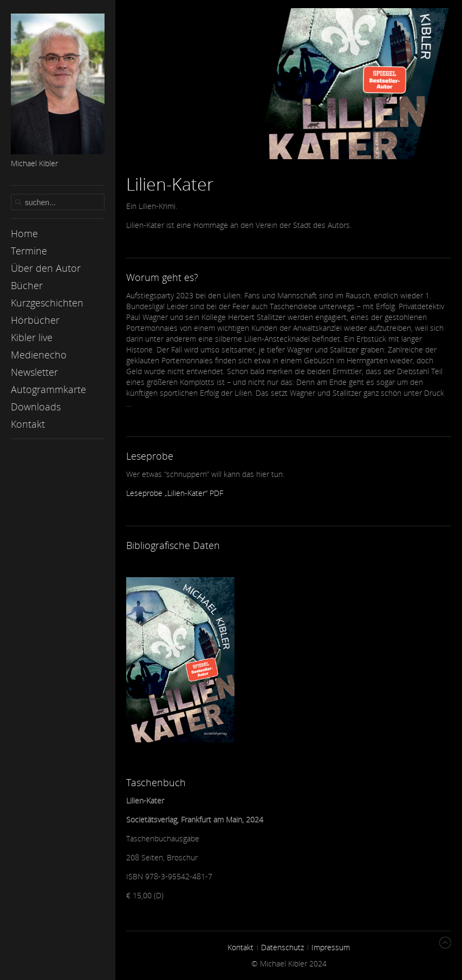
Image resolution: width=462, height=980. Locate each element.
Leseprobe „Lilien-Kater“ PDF (175, 493)
